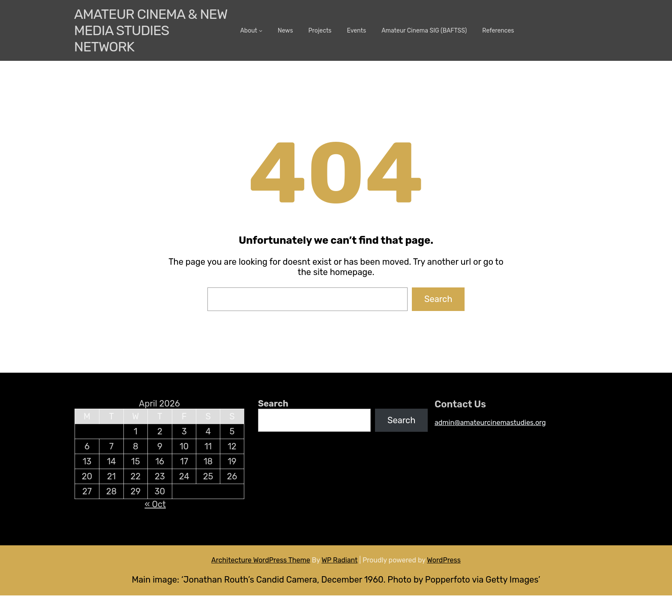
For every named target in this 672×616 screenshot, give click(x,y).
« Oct (155, 504)
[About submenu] (261, 30)
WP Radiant (339, 560)
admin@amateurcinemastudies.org (490, 423)
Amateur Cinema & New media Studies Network (151, 30)
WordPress (444, 560)
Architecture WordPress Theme (261, 560)
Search (438, 299)
